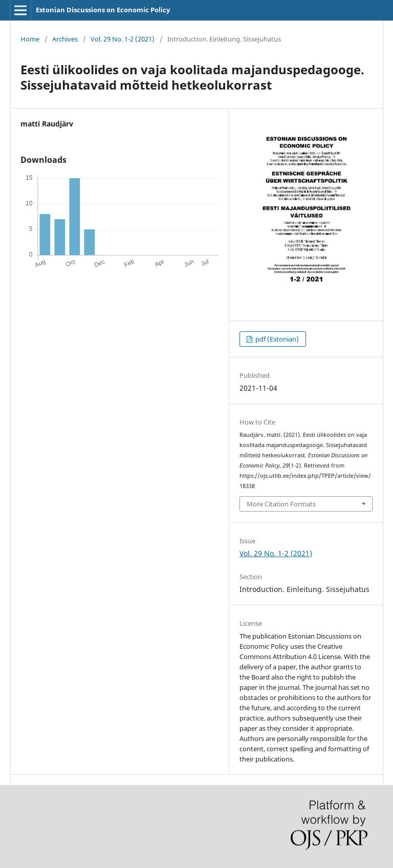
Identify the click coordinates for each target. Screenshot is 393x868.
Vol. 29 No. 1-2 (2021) (123, 39)
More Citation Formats (281, 504)
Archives (65, 39)
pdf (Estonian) (276, 339)
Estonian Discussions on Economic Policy (103, 10)
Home (30, 39)
